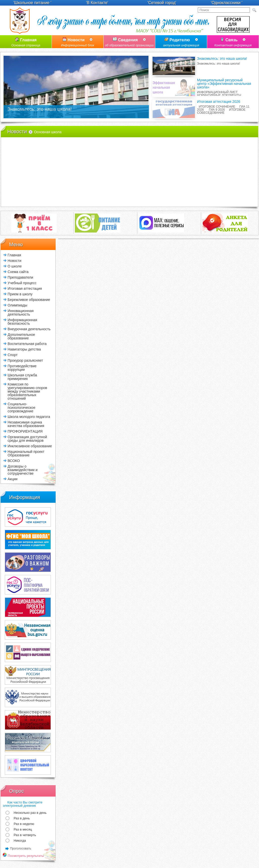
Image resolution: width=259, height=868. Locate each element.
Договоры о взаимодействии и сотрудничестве (23, 470)
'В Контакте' (97, 3)
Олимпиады (17, 305)
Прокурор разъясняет (25, 360)
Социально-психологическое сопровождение (21, 407)
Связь (233, 43)
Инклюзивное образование (30, 446)
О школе (15, 266)
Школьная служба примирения (22, 377)
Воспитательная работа (27, 344)
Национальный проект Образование (26, 453)
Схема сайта (18, 272)
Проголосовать (21, 848)
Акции (13, 479)
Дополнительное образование (21, 336)
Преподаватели (20, 277)
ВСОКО (14, 461)
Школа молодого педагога (29, 417)
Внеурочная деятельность (29, 329)
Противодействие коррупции (22, 368)
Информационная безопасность (22, 322)
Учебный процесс (22, 283)
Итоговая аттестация (25, 288)
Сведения (129, 43)
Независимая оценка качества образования (26, 424)
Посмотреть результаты (23, 856)
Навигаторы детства (24, 349)
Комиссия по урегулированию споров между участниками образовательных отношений (27, 391)
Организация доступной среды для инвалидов (27, 439)
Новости (78, 43)
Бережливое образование (29, 300)
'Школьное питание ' (32, 3)
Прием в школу (20, 294)
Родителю (181, 43)
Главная (26, 43)
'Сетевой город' (162, 3)
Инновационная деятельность (21, 312)
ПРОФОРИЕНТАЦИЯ (25, 431)
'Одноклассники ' (227, 3)
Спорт (13, 355)
